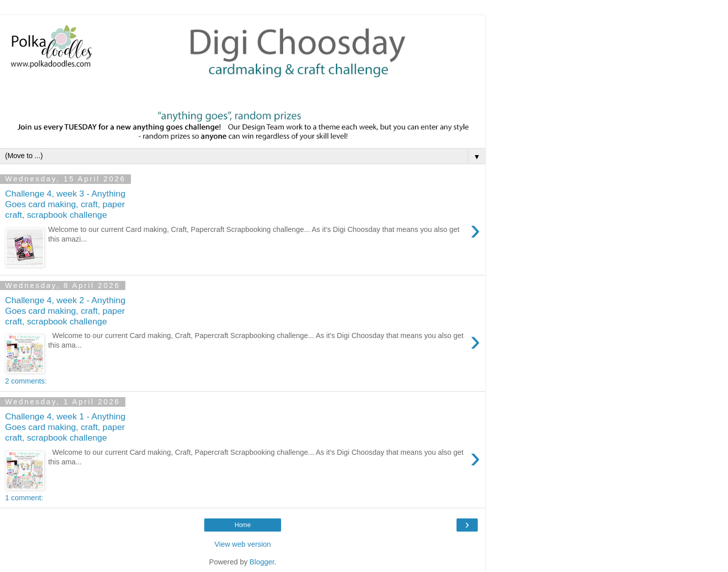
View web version (243, 544)
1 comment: (24, 498)
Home (243, 525)
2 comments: (26, 381)
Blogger (262, 562)
